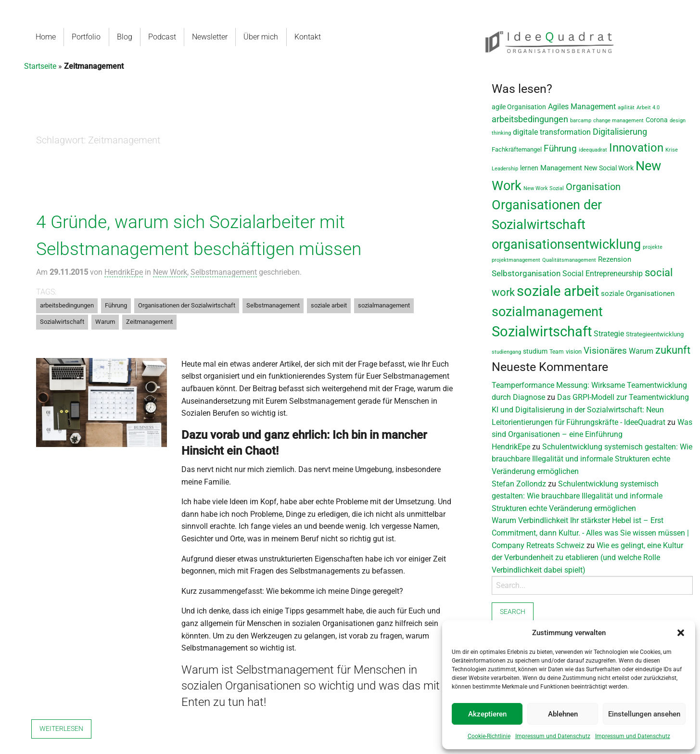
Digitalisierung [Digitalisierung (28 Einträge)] (620, 132)
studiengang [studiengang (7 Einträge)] (506, 352)
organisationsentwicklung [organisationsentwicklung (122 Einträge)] (566, 244)
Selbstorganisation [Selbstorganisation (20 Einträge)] (526, 274)
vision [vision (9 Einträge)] (574, 351)
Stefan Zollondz (519, 484)
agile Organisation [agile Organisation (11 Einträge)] (519, 107)
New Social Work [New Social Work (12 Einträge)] (609, 168)
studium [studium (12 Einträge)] (535, 351)
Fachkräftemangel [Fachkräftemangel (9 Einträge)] (517, 149)
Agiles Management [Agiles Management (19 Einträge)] (582, 107)
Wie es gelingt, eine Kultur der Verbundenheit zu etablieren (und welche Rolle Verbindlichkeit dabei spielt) (587, 558)
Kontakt (307, 37)
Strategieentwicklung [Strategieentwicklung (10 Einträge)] (655, 334)
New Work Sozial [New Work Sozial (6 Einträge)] (544, 188)
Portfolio (86, 37)
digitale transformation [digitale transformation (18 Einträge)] (552, 132)
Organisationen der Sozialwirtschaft (187, 305)
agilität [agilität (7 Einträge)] (626, 108)
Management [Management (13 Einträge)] (561, 168)
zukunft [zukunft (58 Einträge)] (673, 350)
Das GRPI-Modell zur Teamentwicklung (623, 397)
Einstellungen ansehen (644, 714)
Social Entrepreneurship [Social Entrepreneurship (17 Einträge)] (603, 274)
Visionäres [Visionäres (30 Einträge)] (605, 351)
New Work (170, 272)
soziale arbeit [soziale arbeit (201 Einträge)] (558, 291)
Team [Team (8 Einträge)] (557, 352)
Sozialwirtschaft (62, 322)
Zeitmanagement (149, 322)
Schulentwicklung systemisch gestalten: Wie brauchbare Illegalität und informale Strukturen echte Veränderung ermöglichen (592, 459)
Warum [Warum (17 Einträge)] (641, 351)
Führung (116, 305)
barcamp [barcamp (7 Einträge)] (581, 121)
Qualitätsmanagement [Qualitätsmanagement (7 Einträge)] (569, 260)
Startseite (40, 66)
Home (46, 37)
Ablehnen (563, 714)
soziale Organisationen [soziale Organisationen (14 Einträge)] (638, 294)
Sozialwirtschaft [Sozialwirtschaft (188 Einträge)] (542, 332)
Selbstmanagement (224, 272)
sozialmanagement (384, 305)
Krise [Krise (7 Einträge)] (672, 150)
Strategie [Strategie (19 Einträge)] (609, 334)
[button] (681, 633)
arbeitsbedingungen (67, 305)
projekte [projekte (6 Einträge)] (653, 247)
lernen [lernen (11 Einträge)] (529, 168)
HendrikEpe (124, 272)
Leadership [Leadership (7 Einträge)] (505, 169)
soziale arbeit (329, 305)
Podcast (162, 37)
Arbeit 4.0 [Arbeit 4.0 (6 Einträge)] (648, 108)
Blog (124, 37)
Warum (105, 322)
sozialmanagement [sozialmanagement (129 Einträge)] (547, 312)
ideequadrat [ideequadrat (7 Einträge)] (593, 150)
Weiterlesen (61, 729)
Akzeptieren (487, 714)
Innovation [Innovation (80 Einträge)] (636, 148)
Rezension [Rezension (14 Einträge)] (615, 259)
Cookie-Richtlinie (489, 736)
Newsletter (209, 37)
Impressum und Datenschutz (553, 736)
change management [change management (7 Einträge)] (618, 121)
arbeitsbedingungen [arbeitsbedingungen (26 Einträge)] (530, 119)
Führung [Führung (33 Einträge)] (560, 148)
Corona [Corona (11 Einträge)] (657, 120)
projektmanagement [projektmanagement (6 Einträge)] (516, 260)
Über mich (260, 37)
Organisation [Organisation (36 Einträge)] (593, 187)
